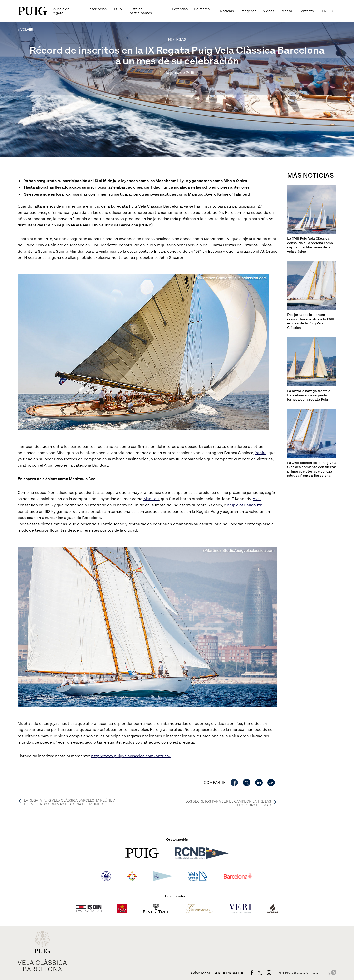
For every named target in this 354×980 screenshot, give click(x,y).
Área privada (229, 973)
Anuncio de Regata (60, 11)
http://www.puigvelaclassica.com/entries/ (131, 756)
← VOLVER (25, 30)
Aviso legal (200, 973)
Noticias (227, 11)
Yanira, (261, 453)
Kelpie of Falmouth (245, 505)
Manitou (151, 499)
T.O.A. (118, 9)
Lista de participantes (141, 11)
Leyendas (180, 9)
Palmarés (202, 9)
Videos (269, 11)
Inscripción (98, 9)
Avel (257, 499)
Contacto (306, 11)
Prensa (286, 11)
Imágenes (248, 11)
